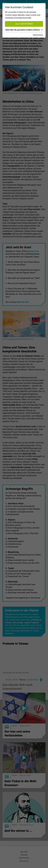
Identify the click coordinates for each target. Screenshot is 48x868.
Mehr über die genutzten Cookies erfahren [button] (24, 30)
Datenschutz (38, 35)
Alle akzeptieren (24, 24)
